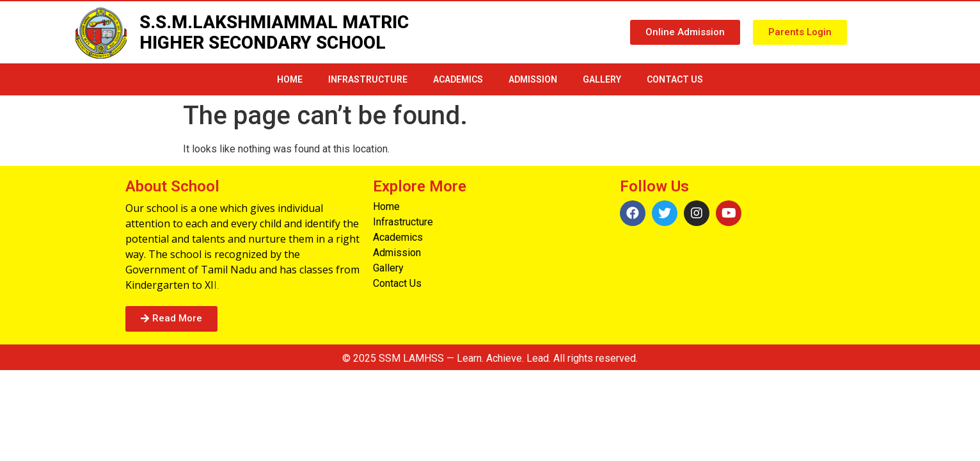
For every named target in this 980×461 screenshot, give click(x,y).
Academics (458, 79)
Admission (533, 79)
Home (290, 79)
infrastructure (368, 79)
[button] (685, 32)
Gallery (602, 79)
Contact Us (675, 79)
